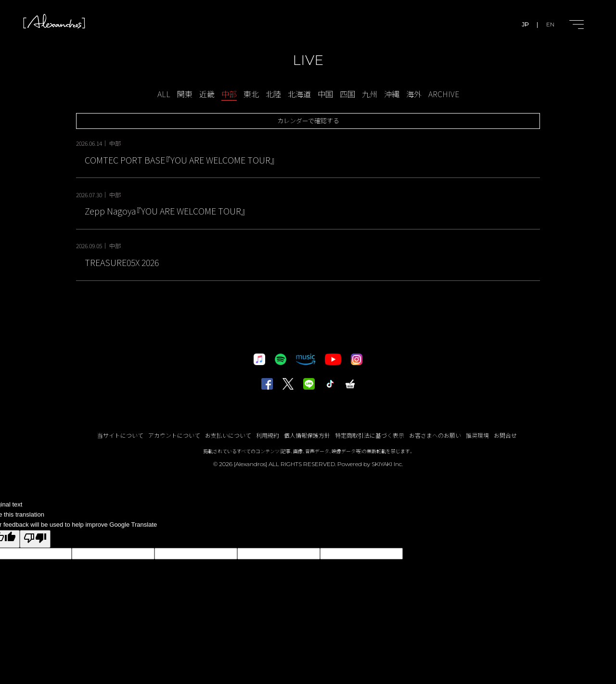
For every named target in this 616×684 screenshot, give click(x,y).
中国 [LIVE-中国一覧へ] (325, 94)
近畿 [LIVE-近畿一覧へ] (207, 94)
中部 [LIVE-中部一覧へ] (229, 94)
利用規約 (268, 435)
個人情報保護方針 (307, 435)
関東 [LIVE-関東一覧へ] (185, 94)
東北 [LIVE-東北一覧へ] (251, 94)
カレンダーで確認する (308, 120)
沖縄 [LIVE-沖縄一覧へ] (392, 94)
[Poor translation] (35, 539)
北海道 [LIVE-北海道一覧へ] (299, 94)
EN (550, 24)
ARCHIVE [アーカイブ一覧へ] (444, 94)
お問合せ (505, 435)
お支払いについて (228, 435)
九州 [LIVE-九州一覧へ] (370, 94)
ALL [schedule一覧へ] (164, 94)
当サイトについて (120, 435)
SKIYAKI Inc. (387, 464)
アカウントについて (174, 435)
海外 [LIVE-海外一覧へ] (414, 94)
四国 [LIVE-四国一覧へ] (347, 94)
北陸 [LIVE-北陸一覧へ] (273, 94)
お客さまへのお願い (435, 435)
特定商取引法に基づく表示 (370, 435)
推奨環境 (477, 435)
